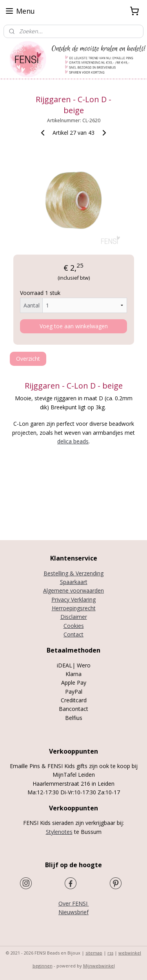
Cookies (74, 626)
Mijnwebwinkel (99, 966)
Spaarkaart (74, 582)
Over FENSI (74, 903)
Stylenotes (59, 832)
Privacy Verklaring (73, 599)
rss (110, 953)
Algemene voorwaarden (73, 590)
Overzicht (28, 359)
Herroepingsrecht (74, 608)
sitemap (94, 953)
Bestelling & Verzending (73, 573)
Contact (73, 634)
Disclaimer (74, 617)
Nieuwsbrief (73, 912)
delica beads (73, 441)
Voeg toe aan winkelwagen (74, 326)
